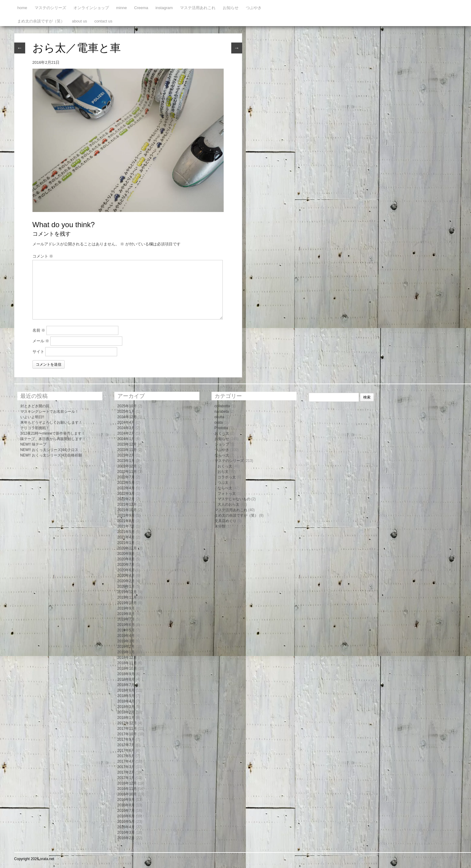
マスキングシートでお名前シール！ (49, 412)
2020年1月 (126, 586)
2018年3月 (126, 707)
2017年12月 (127, 723)
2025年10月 (127, 406)
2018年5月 (126, 696)
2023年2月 (126, 455)
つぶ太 (223, 483)
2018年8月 (126, 679)
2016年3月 (126, 832)
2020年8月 (126, 559)
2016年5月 (126, 822)
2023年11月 (127, 450)
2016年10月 (127, 794)
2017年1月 (126, 778)
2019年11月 (127, 597)
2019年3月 (126, 641)
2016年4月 (126, 827)
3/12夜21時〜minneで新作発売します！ (53, 433)
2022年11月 (127, 472)
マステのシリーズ (50, 8)
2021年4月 (126, 537)
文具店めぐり (225, 521)
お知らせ (231, 8)
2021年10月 (127, 510)
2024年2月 (126, 433)
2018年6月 (126, 690)
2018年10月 (127, 668)
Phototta (221, 428)
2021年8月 (126, 521)
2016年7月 (126, 811)
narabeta (222, 412)
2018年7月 (126, 685)
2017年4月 (126, 761)
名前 (39, 330)
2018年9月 (126, 674)
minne (122, 8)
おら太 (223, 472)
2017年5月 (126, 756)
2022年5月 (126, 483)
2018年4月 (126, 701)
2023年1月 (126, 461)
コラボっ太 (227, 477)
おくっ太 (222, 433)
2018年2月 (126, 712)
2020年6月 (126, 570)
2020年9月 (126, 554)
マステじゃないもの (234, 499)
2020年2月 (126, 581)
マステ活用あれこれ (198, 8)
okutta (220, 417)
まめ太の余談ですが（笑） (41, 21)
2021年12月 (127, 504)
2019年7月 (126, 619)
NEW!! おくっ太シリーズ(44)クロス (49, 450)
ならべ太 (222, 455)
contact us (103, 21)
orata (219, 422)
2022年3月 (126, 494)
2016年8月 (126, 805)
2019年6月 (126, 625)
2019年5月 (126, 630)
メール (41, 341)
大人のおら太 (229, 504)
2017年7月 (126, 745)
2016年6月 (126, 816)
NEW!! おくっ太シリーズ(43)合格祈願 (51, 455)
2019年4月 (126, 636)
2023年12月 (127, 444)
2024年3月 (126, 428)
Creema (141, 8)
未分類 (220, 526)
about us (80, 21)
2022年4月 (126, 488)
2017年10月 (127, 734)
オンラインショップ (91, 8)
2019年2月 (126, 647)
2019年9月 (126, 608)
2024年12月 (127, 417)
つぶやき (254, 8)
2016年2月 (126, 838)
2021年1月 (126, 543)
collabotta (222, 406)
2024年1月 (126, 439)
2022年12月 (127, 466)
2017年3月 (126, 767)
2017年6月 (126, 750)
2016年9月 (126, 800)
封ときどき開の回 (35, 406)
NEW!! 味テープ (33, 444)
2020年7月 (126, 565)
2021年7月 (126, 526)
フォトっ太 (227, 494)
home (22, 8)
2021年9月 (126, 515)
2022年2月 (126, 499)
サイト (38, 352)
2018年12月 (127, 658)
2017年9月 (126, 740)
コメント (43, 256)
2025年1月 (126, 412)
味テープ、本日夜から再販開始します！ (53, 439)
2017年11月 (127, 729)
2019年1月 (126, 652)
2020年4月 (126, 576)
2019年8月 (126, 614)
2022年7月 (126, 477)
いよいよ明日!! (32, 417)
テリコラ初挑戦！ (35, 428)
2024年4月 (126, 422)
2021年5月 (126, 532)
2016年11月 (127, 789)
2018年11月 (127, 663)
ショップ (222, 444)
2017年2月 (126, 772)
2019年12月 (127, 592)
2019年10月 (127, 603)
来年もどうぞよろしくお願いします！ (51, 422)
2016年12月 (127, 783)
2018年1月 (126, 718)
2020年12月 (127, 548)
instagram (164, 8)
